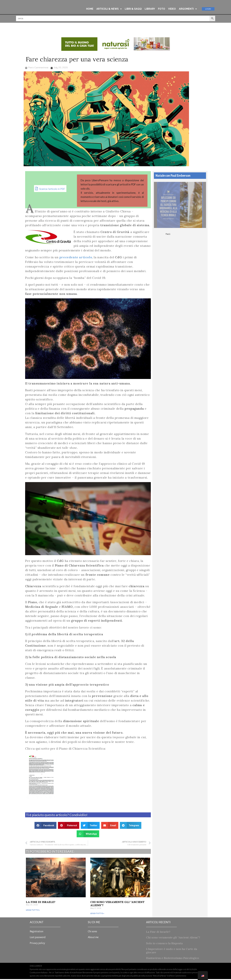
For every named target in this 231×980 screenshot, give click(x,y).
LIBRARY (150, 9)
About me (93, 938)
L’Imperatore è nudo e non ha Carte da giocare (172, 952)
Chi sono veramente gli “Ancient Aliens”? (117, 905)
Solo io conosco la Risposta (164, 944)
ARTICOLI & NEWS (109, 9)
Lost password (38, 938)
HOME (90, 9)
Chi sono (92, 932)
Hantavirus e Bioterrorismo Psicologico (173, 959)
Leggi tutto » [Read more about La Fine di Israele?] (33, 911)
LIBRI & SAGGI (133, 9)
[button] (46, 826)
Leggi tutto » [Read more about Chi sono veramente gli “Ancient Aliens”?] (97, 914)
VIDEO (172, 9)
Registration (36, 932)
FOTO (162, 9)
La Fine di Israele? (41, 903)
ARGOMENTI (188, 9)
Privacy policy (37, 944)
